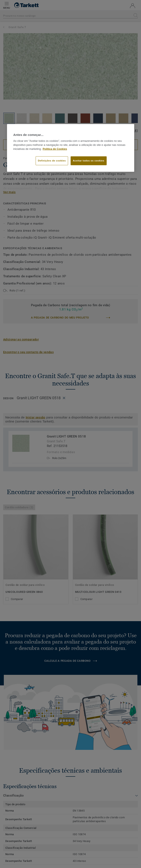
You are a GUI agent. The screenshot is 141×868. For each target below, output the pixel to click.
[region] (71, 148)
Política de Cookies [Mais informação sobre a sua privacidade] (55, 149)
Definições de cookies (52, 160)
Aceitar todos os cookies (89, 160)
